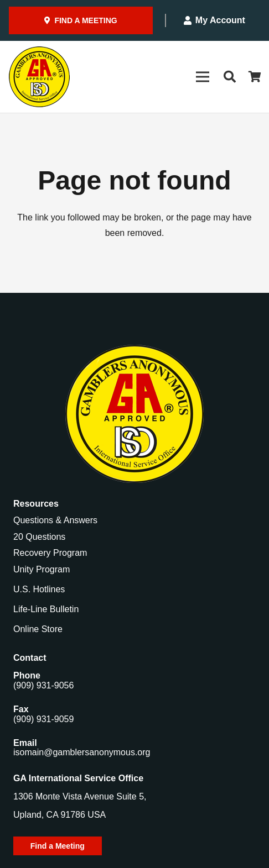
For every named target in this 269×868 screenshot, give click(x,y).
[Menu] (203, 77)
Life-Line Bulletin (46, 609)
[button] (229, 77)
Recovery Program (50, 553)
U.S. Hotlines (39, 589)
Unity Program (42, 569)
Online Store (38, 629)
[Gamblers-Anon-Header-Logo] (39, 77)
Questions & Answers (55, 520)
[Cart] (255, 77)
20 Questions (39, 537)
